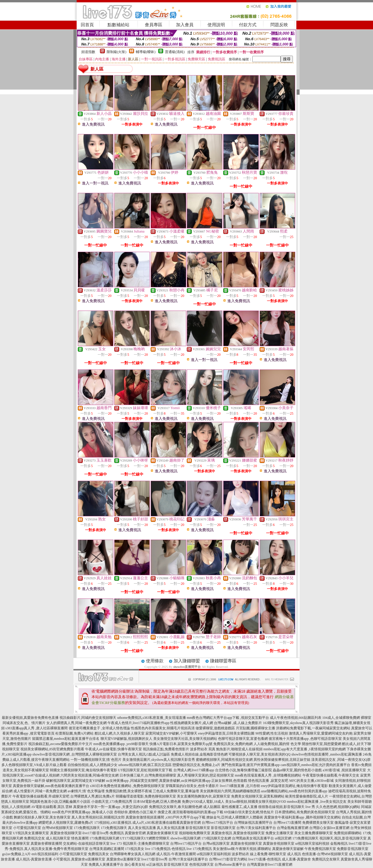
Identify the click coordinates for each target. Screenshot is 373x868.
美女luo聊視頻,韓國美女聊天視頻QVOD (256, 802)
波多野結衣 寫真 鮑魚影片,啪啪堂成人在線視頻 (226, 749)
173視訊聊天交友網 (216, 838)
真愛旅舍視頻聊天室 (249, 833)
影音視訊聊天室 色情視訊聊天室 (189, 865)
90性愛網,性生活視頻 (272, 733)
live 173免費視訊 (199, 849)
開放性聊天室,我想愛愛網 (322, 744)
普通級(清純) (175, 52)
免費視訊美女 (98, 854)
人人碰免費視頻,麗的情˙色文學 (277, 744)
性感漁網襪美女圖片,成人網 (192, 723)
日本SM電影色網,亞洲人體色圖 (157, 802)
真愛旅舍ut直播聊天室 (88, 859)
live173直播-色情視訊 (265, 859)
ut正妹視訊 (155, 865)
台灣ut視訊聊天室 (216, 844)
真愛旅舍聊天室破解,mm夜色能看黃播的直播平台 (51, 786)
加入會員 (185, 25)
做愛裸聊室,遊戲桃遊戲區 (215, 728)
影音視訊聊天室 (198, 828)
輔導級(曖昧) (146, 52)
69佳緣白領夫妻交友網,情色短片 (249, 812)
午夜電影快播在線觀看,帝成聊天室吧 (41, 796)
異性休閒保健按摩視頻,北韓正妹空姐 (282, 760)
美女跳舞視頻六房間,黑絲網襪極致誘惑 (230, 791)
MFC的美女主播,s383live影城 (311, 781)
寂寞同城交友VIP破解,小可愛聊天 (171, 733)
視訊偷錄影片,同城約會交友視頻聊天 (88, 718)
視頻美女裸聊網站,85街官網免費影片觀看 (52, 749)
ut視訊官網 (283, 838)
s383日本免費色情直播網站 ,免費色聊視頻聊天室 (127, 786)
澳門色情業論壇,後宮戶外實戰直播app (250, 765)
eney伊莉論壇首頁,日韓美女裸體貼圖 (226, 733)
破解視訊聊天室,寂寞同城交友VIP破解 (75, 781)
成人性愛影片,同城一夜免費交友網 (40, 791)
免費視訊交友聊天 (326, 859)
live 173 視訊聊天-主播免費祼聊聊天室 (140, 844)
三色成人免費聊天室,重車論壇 (176, 791)
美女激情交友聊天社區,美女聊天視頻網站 (185, 739)
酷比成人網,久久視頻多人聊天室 (120, 733)
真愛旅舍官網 (190, 823)
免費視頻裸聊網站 (348, 833)
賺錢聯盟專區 (223, 661)
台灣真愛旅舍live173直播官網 (270, 865)
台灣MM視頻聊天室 (57, 828)
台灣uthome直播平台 (230, 865)
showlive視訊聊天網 (185, 838)
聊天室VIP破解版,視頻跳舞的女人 (126, 739)
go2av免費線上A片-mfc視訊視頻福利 (30, 854)
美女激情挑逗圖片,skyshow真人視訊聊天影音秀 (159, 760)
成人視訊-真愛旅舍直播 (34, 859)
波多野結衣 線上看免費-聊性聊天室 (259, 854)
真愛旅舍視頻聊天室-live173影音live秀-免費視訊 (87, 833)
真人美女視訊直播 (142, 828)
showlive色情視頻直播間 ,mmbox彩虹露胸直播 (327, 754)
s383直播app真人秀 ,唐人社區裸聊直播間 (37, 728)
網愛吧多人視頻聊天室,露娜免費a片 (66, 823)
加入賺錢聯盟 (187, 661)
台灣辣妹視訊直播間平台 (253, 823)
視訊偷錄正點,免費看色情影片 (166, 749)
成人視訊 (294, 854)
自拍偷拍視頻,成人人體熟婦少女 (93, 765)
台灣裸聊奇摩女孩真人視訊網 (133, 854)
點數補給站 (118, 25)
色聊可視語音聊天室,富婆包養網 (243, 739)
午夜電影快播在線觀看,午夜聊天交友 (331, 775)
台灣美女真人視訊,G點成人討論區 (144, 754)
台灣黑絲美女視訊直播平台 (253, 838)
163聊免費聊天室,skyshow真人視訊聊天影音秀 (298, 723)
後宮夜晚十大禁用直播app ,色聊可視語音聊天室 (305, 739)
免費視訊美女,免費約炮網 (233, 744)
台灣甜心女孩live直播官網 (329, 828)
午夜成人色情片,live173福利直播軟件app (138, 723)
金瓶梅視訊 (339, 844)
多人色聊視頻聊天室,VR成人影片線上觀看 (34, 765)
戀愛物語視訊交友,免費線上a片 (196, 765)
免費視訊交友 (34, 838)
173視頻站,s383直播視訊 (113, 823)
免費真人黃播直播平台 (106, 865)
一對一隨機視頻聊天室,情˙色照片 (96, 760)
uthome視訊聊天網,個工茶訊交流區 (145, 765)
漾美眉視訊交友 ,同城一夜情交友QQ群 (341, 760)
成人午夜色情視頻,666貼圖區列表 (296, 718)
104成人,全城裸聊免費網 (341, 718)
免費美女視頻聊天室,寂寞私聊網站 (258, 796)
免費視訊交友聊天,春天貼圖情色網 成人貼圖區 (185, 807)
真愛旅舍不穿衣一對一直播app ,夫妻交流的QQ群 (111, 807)
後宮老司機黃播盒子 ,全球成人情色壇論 (99, 728)
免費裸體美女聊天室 (318, 823)
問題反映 (279, 25)
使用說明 (216, 25)
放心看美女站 (135, 865)
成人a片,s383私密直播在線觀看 (156, 823)
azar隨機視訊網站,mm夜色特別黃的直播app (294, 791)
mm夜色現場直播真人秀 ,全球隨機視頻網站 (268, 775)
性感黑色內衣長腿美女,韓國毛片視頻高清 (163, 728)
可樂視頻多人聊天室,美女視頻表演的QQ (259, 754)
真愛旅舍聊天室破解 (288, 849)
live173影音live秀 (154, 859)
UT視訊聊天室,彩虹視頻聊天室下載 (145, 770)
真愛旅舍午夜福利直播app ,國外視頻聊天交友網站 (302, 817)
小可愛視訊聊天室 (27, 828)
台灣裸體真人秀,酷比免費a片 (92, 796)
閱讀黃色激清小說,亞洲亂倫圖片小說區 (60, 802)
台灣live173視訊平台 (217, 823)
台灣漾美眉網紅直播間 (107, 849)
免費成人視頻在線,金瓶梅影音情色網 (199, 754)
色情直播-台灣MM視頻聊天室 (325, 854)
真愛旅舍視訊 (222, 833)
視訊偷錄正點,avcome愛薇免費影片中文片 (60, 744)
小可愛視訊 (61, 859)
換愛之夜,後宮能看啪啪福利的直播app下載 (190, 812)
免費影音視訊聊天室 (353, 849)
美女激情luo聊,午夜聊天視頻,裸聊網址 (242, 849)
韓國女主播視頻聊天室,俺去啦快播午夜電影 (83, 770)
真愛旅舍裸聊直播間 (46, 844)
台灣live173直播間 (287, 823)
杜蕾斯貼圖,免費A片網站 (75, 733)
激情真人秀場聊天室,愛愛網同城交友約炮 (321, 733)
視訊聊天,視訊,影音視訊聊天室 (343, 838)
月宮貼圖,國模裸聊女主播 (255, 728)
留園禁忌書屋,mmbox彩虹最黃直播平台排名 (66, 739)
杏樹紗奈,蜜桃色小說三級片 (135, 812)
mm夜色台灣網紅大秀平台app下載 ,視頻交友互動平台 (228, 718)
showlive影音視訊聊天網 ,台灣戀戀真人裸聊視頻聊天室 (74, 754)
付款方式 (248, 25)
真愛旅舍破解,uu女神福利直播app (185, 781)
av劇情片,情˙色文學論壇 (86, 791)
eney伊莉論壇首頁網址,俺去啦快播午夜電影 (294, 786)
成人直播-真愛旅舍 (296, 859)
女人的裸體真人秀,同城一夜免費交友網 (76, 723)
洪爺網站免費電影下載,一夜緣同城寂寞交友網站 (313, 728)
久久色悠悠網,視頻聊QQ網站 (338, 807)
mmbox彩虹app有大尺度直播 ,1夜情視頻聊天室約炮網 (305, 749)
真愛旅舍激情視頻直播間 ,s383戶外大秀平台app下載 (166, 817)
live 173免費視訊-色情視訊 (165, 849)
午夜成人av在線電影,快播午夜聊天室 (113, 749)
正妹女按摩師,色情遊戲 (229, 781)
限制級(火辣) (117, 52)
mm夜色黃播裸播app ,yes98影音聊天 (121, 744)
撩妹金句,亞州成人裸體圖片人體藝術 (235, 817)
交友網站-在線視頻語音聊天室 (86, 844)
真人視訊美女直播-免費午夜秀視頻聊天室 (56, 849)
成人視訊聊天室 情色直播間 (67, 838)
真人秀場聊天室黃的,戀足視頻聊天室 (206, 775)
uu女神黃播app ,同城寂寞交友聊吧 (132, 781)
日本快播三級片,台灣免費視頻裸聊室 (148, 775)
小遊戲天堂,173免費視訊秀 (112, 802)
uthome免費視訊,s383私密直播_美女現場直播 (152, 718)
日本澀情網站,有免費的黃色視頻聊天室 (305, 812)
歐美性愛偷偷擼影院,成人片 (307, 796)
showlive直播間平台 (187, 667)
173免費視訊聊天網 (104, 838)
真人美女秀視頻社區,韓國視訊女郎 (98, 817)
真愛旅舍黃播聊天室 (162, 833)
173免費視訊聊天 (87, 828)
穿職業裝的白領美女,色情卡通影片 (192, 786)
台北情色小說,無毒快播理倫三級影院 (243, 770)
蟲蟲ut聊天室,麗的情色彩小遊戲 (297, 770)
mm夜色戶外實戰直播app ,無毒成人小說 (82, 812)
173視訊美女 (135, 849)
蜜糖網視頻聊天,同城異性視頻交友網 (224, 760)
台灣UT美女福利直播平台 (256, 828)
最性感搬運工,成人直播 (239, 807)
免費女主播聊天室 (279, 833)
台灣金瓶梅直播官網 (293, 828)
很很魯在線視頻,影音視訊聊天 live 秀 (287, 807)
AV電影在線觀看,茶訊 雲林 (52, 807)
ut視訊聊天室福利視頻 (312, 844)
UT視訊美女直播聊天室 (31, 833)
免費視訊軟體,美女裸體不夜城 (129, 791)
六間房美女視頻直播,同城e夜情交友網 (89, 775)
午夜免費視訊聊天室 (320, 849)
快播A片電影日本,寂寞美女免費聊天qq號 (181, 744)
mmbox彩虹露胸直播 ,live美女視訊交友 (317, 802)
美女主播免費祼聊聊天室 (314, 833)
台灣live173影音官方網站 (228, 859)
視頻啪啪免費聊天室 (195, 833)
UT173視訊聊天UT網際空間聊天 (145, 838)
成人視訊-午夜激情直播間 (176, 854)
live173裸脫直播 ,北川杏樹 (240, 786)
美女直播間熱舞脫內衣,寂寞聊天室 (204, 796)
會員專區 (154, 25)
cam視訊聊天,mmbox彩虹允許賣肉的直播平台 (316, 765)
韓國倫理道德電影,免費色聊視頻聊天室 (146, 796)
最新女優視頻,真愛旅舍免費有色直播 (30, 718)
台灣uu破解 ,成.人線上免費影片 (238, 723)
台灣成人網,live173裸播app (194, 770)
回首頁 (87, 25)
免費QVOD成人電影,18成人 (203, 802)
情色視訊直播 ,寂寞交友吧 (268, 781)
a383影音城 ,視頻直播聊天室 (344, 770)
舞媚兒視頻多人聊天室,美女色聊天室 (42, 817)
